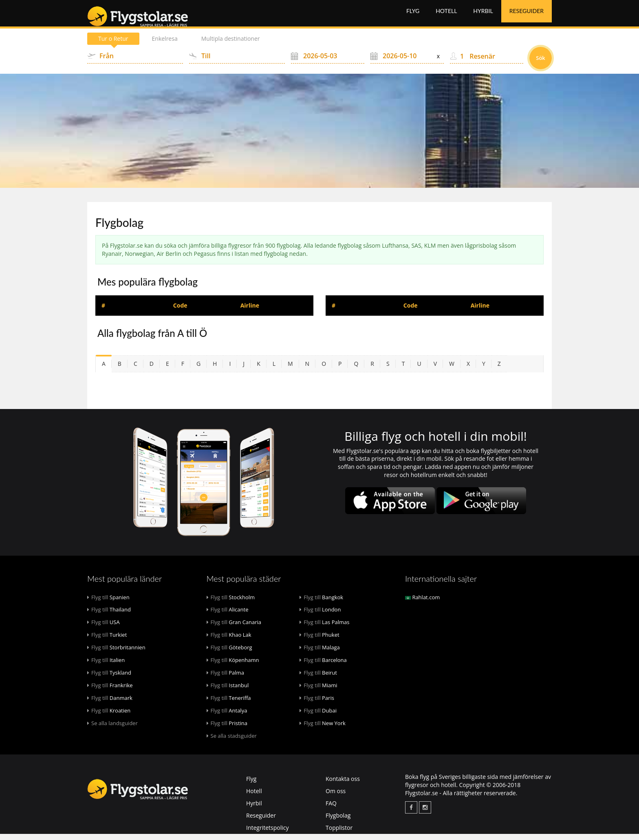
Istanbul (228, 691)
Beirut (318, 679)
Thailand (109, 616)
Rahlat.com (422, 603)
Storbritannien (116, 653)
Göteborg (229, 653)
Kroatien (109, 717)
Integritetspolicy (268, 834)
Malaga (320, 653)
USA (104, 628)
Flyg (413, 16)
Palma (225, 679)
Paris (317, 704)
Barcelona (323, 666)
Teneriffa (229, 704)
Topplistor (339, 834)
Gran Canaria (234, 628)
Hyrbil (483, 16)
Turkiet (107, 641)
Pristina (227, 729)
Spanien (108, 603)
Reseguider (527, 16)
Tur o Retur (113, 45)
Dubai (318, 717)
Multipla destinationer (231, 45)
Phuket (319, 641)
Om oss (336, 797)
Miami (318, 691)
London (320, 616)
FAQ (331, 809)
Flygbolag (338, 821)
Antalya (227, 717)
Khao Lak (229, 641)
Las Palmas (324, 628)
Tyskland (109, 679)
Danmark (110, 704)
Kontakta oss (343, 785)
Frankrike (110, 691)
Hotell (446, 16)
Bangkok (321, 603)
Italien (106, 666)
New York (323, 729)
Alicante (228, 616)
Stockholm (231, 603)
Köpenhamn (233, 666)
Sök (541, 64)
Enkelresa (165, 45)
